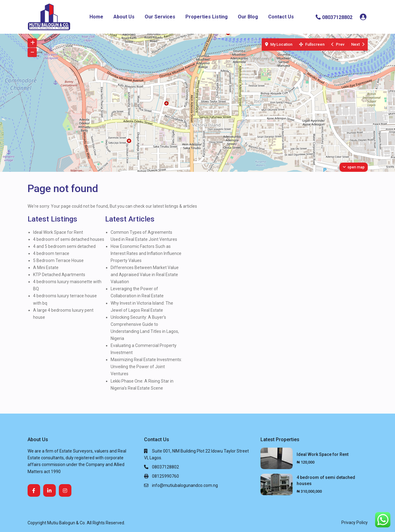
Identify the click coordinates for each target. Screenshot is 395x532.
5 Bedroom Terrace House (58, 260)
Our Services (160, 17)
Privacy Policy (355, 522)
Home (96, 17)
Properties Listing (207, 17)
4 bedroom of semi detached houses (69, 239)
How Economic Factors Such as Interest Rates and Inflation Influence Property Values (146, 253)
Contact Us (281, 17)
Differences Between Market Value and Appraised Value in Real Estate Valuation (145, 275)
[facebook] (34, 490)
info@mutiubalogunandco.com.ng (185, 485)
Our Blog (248, 17)
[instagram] (65, 490)
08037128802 (337, 17)
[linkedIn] (49, 490)
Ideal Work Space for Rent (58, 232)
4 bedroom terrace (51, 253)
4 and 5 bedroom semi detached (64, 246)
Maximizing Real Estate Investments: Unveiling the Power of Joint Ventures (146, 367)
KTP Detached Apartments (59, 275)
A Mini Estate (46, 268)
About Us (124, 17)
